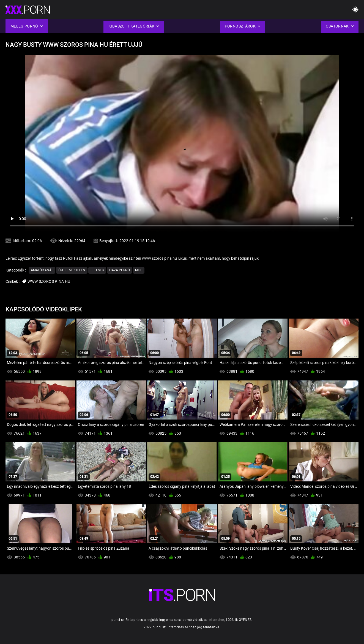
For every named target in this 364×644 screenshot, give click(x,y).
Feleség (97, 270)
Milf (139, 270)
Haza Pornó (120, 270)
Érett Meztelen (72, 270)
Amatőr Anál (42, 270)
